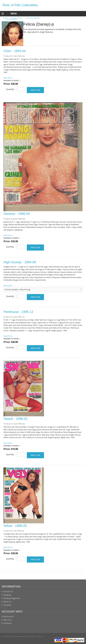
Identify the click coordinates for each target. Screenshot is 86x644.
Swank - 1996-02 (16, 419)
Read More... (8, 78)
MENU (11, 14)
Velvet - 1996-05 (15, 526)
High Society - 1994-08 (20, 262)
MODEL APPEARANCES (33, 18)
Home (5, 18)
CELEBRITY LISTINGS (17, 18)
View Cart (7, 620)
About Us (7, 602)
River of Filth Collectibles (20, 5)
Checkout (7, 623)
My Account (8, 617)
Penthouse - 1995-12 (18, 312)
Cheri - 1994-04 (15, 51)
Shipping (7, 595)
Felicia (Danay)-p (12, 19)
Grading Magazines (12, 598)
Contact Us (8, 592)
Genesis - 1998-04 (17, 214)
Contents (7, 605)
